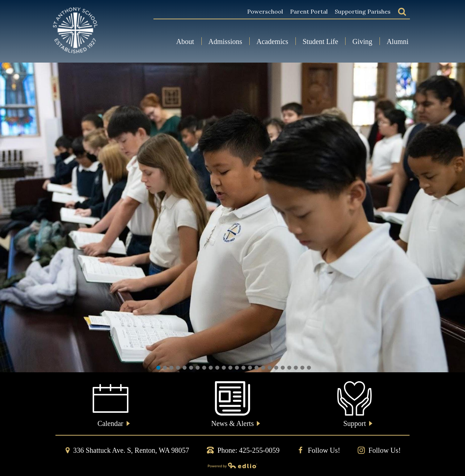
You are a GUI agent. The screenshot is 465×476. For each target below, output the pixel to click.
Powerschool (265, 11)
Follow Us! (319, 450)
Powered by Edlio (156, 465)
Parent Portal (309, 11)
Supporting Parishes (363, 11)
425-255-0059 (259, 450)
